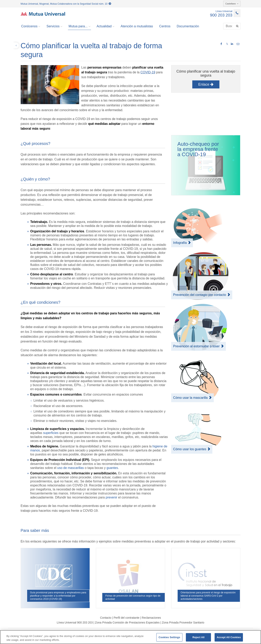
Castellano (232, 4)
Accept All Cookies (229, 637)
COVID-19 (148, 72)
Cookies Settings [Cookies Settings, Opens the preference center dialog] (169, 637)
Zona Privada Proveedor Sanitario (183, 622)
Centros (165, 26)
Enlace (206, 84)
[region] (130, 637)
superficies (51, 433)
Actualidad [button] (106, 26)
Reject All (199, 637)
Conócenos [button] (31, 26)
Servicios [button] (54, 26)
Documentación (188, 26)
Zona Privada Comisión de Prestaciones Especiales (127, 622)
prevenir (112, 497)
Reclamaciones (151, 618)
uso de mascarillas (71, 468)
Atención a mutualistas (137, 26)
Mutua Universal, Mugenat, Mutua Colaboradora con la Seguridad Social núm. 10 (66, 4)
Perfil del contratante (126, 618)
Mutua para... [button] (79, 26)
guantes (112, 468)
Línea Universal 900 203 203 (75, 622)
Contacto (106, 618)
